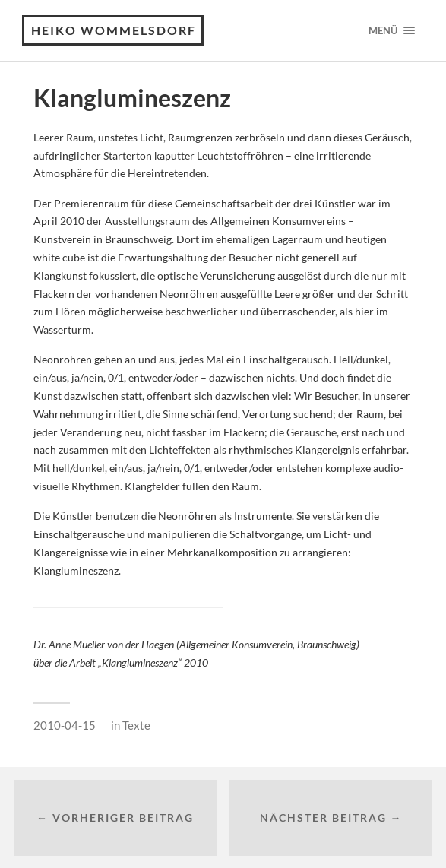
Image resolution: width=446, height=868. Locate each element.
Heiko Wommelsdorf (114, 30)
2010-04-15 (65, 725)
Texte (136, 725)
